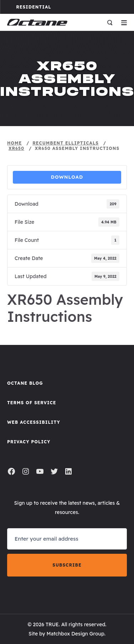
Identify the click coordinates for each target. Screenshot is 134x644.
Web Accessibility (34, 422)
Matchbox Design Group (76, 634)
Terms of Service (32, 403)
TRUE (52, 624)
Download (67, 177)
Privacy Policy (29, 442)
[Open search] (110, 22)
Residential (41, 7)
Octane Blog (25, 383)
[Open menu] (124, 22)
